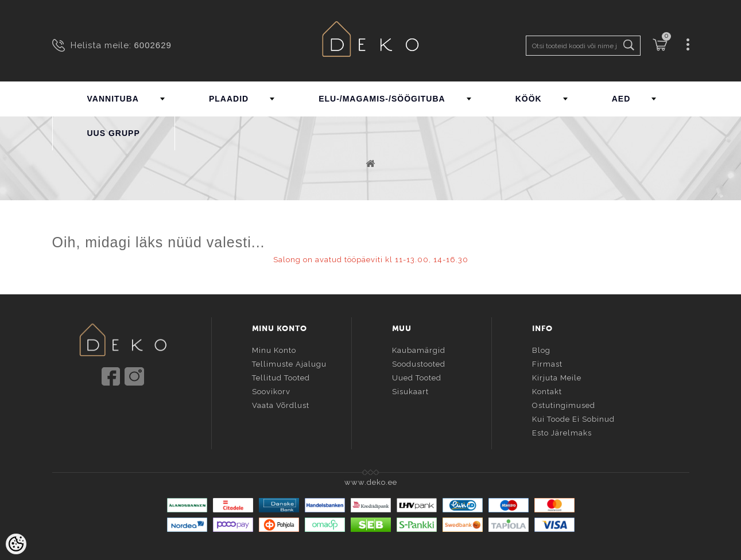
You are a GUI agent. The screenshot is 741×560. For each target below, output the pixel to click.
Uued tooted (417, 376)
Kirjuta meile (557, 376)
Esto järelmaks (562, 431)
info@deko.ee (142, 409)
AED (621, 99)
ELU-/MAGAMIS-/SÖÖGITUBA (382, 99)
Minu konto (274, 348)
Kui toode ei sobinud (573, 417)
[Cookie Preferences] (16, 544)
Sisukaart (410, 389)
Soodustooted (419, 362)
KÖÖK (529, 99)
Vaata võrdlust (281, 403)
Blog (541, 348)
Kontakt (547, 389)
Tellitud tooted (281, 376)
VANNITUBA (113, 99)
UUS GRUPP (114, 133)
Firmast (547, 362)
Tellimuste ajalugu (289, 362)
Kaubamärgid (419, 348)
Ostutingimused (564, 403)
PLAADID (229, 99)
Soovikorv (271, 389)
